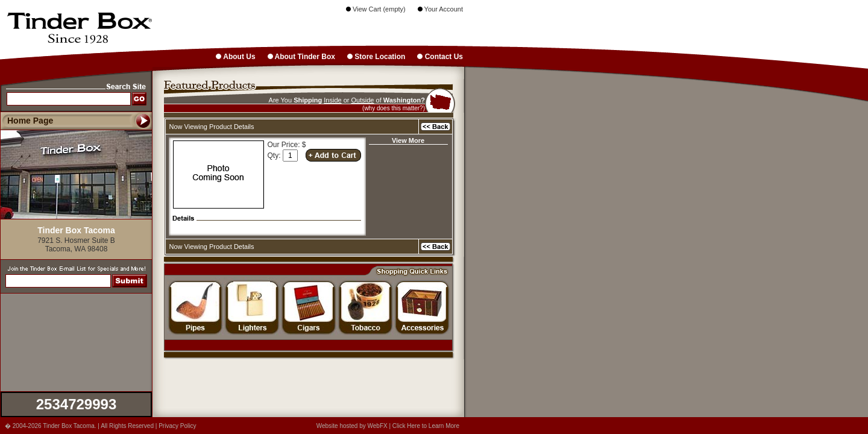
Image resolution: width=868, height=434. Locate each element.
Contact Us (440, 57)
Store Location (376, 57)
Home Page (30, 121)
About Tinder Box (301, 57)
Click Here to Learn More (426, 426)
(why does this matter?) (394, 108)
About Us (235, 57)
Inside (332, 100)
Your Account (440, 9)
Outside (363, 100)
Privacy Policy (177, 426)
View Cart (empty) (376, 9)
